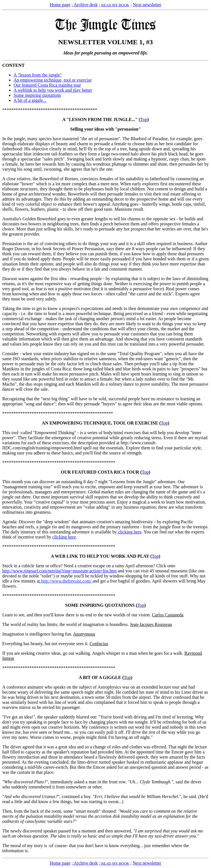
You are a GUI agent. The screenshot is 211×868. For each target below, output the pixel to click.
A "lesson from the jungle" (38, 75)
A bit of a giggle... (30, 100)
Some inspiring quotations (37, 95)
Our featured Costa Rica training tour (47, 85)
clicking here (129, 532)
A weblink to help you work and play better (53, 90)
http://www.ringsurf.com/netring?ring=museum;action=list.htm (59, 571)
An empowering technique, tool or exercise (53, 80)
